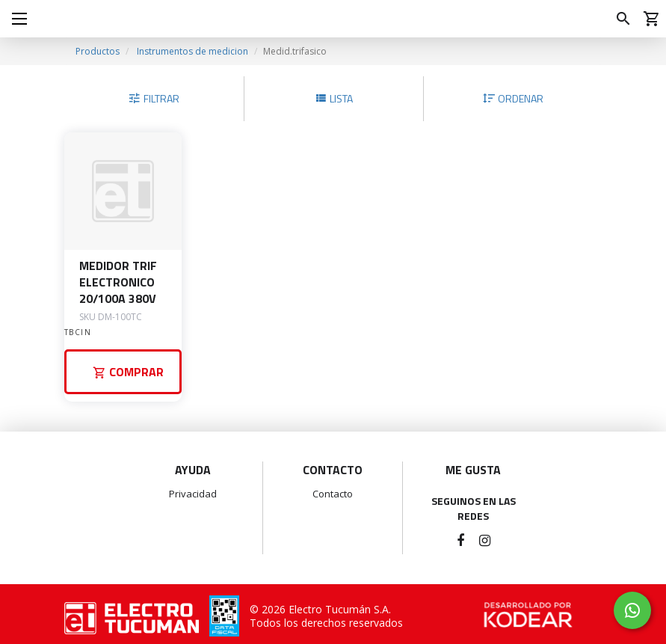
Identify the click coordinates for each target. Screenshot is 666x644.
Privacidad (193, 494)
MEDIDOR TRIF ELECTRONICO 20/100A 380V (118, 282)
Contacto (333, 494)
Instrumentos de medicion (192, 51)
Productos (98, 51)
